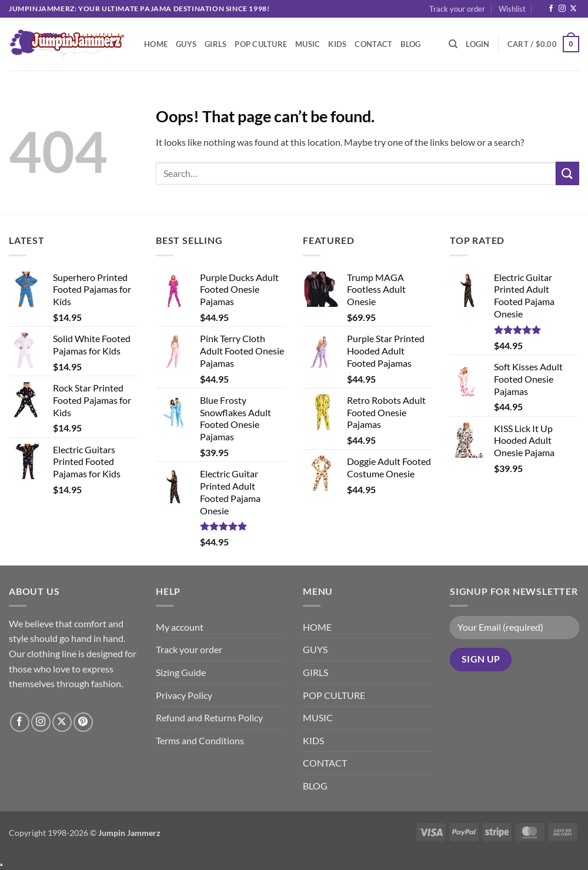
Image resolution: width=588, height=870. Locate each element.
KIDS (337, 44)
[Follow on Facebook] (551, 9)
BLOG (410, 44)
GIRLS (216, 44)
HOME (156, 44)
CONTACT (373, 44)
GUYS (186, 44)
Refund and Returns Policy (209, 717)
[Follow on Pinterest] (83, 722)
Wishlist (512, 9)
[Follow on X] (573, 9)
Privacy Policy (184, 695)
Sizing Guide (181, 672)
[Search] (453, 44)
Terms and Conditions (200, 740)
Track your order (457, 9)
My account (180, 627)
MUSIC (308, 44)
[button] (477, 44)
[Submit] (567, 173)
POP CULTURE (261, 44)
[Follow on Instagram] (562, 9)
